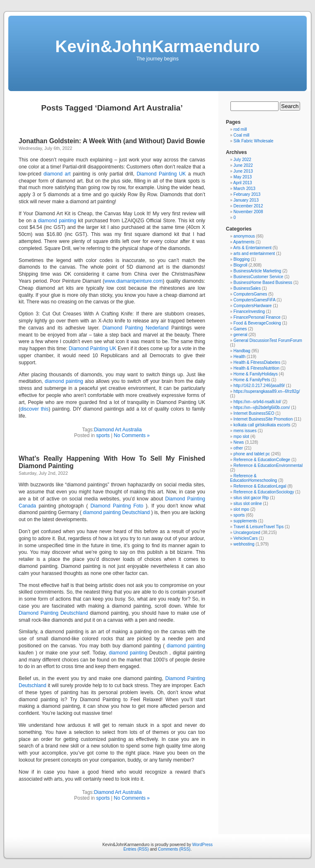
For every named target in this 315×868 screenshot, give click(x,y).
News (239, 442)
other (238, 448)
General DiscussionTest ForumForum (268, 340)
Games (240, 329)
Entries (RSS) (136, 849)
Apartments (244, 242)
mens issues (245, 431)
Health (239, 357)
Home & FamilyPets (252, 380)
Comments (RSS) (174, 849)
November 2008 (248, 212)
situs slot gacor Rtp (251, 498)
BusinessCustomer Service (258, 277)
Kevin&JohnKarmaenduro (157, 46)
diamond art (57, 174)
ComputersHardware (252, 306)
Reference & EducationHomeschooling (253, 478)
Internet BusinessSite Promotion (263, 419)
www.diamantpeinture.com (134, 281)
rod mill (240, 129)
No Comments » (132, 435)
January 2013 (246, 200)
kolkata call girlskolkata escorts (262, 425)
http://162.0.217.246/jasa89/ (259, 386)
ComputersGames (250, 294)
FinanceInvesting (249, 311)
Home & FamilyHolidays (256, 374)
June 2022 (243, 165)
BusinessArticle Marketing (257, 271)
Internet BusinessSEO (254, 413)
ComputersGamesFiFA (254, 300)
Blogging (241, 259)
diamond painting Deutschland (116, 512)
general (240, 335)
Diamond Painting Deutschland (53, 613)
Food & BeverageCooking (257, 323)
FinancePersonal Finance (257, 317)
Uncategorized (247, 533)
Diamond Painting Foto (117, 506)
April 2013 (243, 183)
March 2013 (244, 189)
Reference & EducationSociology (264, 492)
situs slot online (247, 504)
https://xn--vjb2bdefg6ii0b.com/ (262, 408)
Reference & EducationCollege (262, 460)
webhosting (244, 544)
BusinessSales (247, 288)
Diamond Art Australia (118, 430)
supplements (245, 521)
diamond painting (57, 221)
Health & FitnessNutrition (256, 368)
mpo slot (241, 436)
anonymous (244, 236)
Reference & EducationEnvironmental (268, 465)
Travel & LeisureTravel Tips (258, 527)
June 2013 (243, 171)
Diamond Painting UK (161, 174)
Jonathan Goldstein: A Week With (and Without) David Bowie (112, 141)
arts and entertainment (254, 254)
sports (103, 435)
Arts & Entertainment (252, 248)
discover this (34, 409)
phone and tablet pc (252, 454)
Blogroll (240, 265)
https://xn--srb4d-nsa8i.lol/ (257, 402)
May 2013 (242, 177)
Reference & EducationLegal (260, 486)
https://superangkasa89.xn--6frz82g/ (267, 391)
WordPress (202, 845)
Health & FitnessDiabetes (257, 362)
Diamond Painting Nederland (136, 328)
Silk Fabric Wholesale (253, 141)
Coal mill (241, 135)
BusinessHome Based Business (263, 283)
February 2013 (247, 194)
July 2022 (242, 160)
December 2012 (248, 206)
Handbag (242, 351)
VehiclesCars (245, 538)
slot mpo (241, 509)
